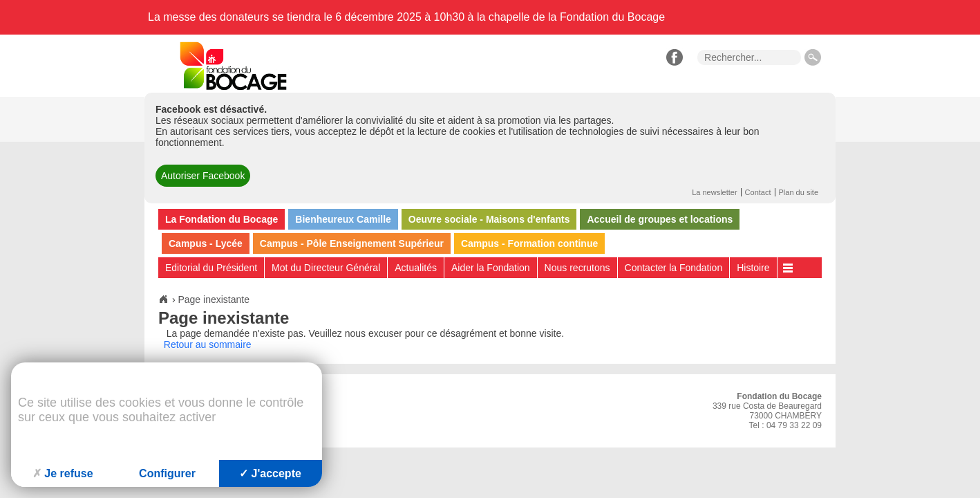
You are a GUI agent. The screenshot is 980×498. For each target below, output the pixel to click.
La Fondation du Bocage (222, 219)
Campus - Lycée (206, 243)
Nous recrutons (577, 268)
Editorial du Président (211, 268)
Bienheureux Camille (343, 219)
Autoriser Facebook (203, 176)
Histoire (753, 268)
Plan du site (799, 192)
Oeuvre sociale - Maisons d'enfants (489, 219)
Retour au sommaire (208, 344)
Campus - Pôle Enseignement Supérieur (352, 243)
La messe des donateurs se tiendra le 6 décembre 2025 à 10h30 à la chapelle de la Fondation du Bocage (406, 17)
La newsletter (714, 192)
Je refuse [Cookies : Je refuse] (63, 473)
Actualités (416, 268)
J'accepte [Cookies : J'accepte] (270, 473)
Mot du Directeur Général (326, 268)
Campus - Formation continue (529, 243)
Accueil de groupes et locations (660, 219)
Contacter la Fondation (674, 268)
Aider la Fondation (491, 268)
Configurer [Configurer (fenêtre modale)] (167, 473)
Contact (758, 192)
